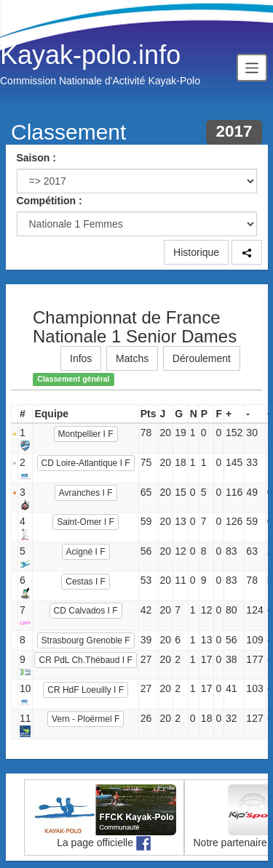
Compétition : (50, 201)
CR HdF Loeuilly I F (86, 690)
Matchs (132, 358)
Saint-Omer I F (86, 522)
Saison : (36, 158)
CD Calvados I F (86, 611)
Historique (196, 252)
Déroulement (202, 358)
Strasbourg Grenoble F (86, 640)
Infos (81, 358)
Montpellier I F (86, 434)
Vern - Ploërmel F (86, 719)
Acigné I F (86, 552)
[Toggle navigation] (252, 67)
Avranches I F (86, 493)
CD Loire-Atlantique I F (86, 463)
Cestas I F (86, 582)
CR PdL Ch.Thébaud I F (85, 660)
